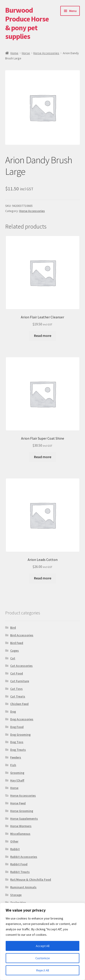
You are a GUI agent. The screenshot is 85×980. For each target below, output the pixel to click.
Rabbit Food (19, 864)
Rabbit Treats (20, 872)
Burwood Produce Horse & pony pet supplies (27, 23)
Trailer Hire (18, 903)
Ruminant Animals (23, 887)
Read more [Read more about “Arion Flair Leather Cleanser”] (43, 336)
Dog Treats (18, 750)
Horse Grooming (22, 811)
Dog (13, 712)
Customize (43, 958)
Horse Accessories (46, 53)
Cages (15, 651)
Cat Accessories (21, 666)
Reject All (43, 970)
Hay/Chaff (17, 780)
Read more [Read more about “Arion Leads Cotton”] (43, 578)
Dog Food (17, 727)
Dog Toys (17, 742)
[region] (42, 941)
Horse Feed (18, 803)
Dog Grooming (20, 735)
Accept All (43, 946)
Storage (16, 895)
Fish (13, 765)
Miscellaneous (20, 834)
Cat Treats (18, 696)
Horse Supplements (24, 819)
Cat (13, 658)
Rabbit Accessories (24, 857)
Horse (26, 53)
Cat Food (17, 673)
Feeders (16, 757)
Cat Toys (16, 689)
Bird (13, 628)
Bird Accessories (22, 635)
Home (14, 53)
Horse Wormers (21, 826)
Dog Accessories (22, 719)
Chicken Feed (19, 704)
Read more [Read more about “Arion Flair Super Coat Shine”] (43, 457)
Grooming (17, 773)
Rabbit (15, 849)
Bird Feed (17, 643)
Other (14, 841)
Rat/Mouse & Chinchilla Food (31, 880)
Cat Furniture (20, 681)
